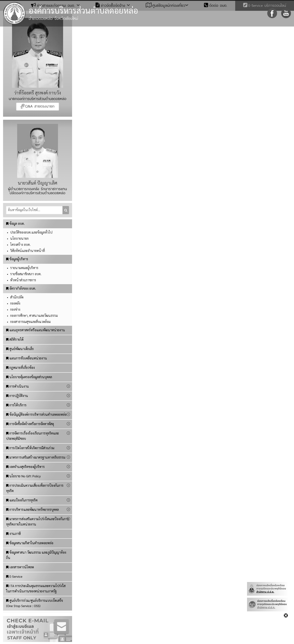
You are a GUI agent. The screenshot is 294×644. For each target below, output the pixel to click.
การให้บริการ (16, 405)
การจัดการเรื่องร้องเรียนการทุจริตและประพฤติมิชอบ (32, 436)
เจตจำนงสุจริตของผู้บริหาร (25, 467)
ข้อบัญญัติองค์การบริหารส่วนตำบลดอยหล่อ (36, 414)
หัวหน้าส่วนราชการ (23, 280)
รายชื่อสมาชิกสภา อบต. (26, 274)
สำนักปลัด (17, 297)
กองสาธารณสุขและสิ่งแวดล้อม (30, 322)
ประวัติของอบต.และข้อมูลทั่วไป (31, 232)
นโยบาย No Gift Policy (23, 476)
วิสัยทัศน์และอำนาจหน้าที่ (28, 251)
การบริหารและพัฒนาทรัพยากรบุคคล (32, 509)
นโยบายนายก (19, 238)
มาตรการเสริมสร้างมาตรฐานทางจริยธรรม (36, 457)
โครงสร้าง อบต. (20, 244)
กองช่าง (15, 309)
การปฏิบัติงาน (17, 396)
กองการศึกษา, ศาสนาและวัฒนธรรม (34, 315)
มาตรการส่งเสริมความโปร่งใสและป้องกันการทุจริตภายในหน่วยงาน (37, 522)
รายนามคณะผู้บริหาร (24, 268)
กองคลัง (15, 303)
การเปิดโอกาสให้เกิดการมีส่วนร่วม (30, 448)
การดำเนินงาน (17, 386)
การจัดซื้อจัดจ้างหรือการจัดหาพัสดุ (30, 424)
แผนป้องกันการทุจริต (22, 500)
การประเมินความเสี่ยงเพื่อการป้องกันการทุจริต (35, 488)
